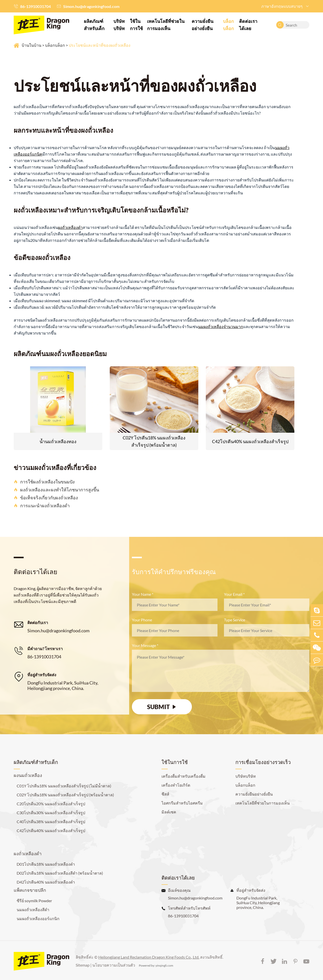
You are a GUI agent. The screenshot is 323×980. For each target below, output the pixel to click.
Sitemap (83, 965)
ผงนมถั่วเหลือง (28, 775)
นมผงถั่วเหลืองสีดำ (33, 910)
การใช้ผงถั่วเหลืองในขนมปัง (44, 482)
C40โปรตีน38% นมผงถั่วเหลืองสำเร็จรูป (51, 822)
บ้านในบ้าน (31, 45)
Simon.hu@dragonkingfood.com (91, 6)
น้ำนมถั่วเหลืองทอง (58, 441)
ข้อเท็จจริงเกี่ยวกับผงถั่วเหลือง (46, 498)
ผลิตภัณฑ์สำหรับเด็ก (94, 25)
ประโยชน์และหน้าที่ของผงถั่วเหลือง (100, 45)
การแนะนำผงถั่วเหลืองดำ (42, 506)
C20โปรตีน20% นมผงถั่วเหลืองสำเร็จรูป (51, 804)
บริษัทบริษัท (119, 25)
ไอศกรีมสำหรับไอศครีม (182, 803)
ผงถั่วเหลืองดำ (70, 227)
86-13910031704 (35, 6)
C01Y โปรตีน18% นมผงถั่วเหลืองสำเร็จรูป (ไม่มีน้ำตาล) (64, 786)
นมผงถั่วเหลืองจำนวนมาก (221, 326)
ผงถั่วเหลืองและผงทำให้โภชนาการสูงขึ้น (56, 490)
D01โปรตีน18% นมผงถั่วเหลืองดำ (46, 864)
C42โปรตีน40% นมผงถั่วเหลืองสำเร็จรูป (250, 441)
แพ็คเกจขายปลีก (30, 890)
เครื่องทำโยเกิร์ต (176, 785)
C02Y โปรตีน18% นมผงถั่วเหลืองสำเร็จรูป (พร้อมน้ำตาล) (154, 441)
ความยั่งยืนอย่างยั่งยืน (202, 25)
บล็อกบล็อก (228, 25)
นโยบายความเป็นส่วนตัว (114, 965)
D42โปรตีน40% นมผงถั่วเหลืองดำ (46, 882)
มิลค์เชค (169, 812)
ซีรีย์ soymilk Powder (34, 901)
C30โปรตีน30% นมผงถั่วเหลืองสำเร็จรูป (51, 813)
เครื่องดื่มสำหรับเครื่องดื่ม (184, 776)
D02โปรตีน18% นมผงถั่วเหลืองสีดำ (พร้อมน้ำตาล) (60, 873)
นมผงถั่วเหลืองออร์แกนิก (38, 918)
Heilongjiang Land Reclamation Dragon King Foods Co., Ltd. (149, 957)
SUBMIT (162, 707)
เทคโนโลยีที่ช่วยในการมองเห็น (166, 25)
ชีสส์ (165, 794)
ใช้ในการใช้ (136, 25)
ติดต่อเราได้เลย (248, 25)
